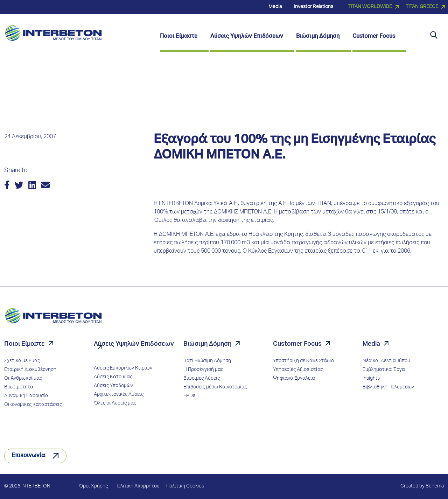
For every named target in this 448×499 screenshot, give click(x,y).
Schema (435, 486)
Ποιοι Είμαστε (24, 344)
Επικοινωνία (28, 456)
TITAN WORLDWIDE (370, 7)
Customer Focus (297, 344)
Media (371, 344)
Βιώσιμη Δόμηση (207, 344)
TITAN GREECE (422, 7)
